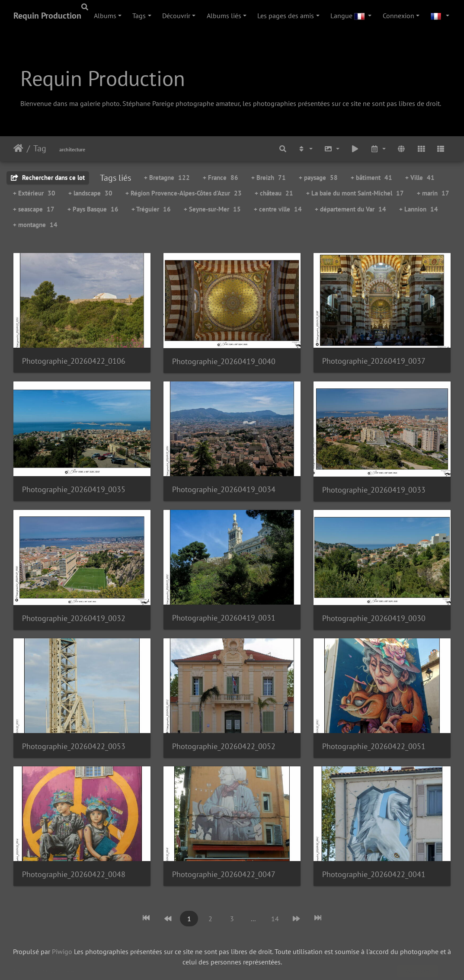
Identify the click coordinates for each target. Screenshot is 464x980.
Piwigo (62, 951)
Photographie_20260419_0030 (374, 618)
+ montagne (35, 225)
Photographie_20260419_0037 (374, 361)
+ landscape (90, 193)
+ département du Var (350, 209)
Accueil (18, 148)
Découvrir (176, 16)
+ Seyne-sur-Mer (212, 209)
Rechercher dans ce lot (48, 178)
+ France (221, 178)
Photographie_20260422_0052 (224, 746)
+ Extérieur (34, 193)
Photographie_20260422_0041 (374, 874)
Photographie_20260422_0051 (374, 746)
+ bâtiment (371, 178)
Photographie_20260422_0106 (74, 361)
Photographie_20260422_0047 (224, 874)
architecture (72, 149)
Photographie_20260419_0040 (224, 361)
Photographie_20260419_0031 (224, 618)
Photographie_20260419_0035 (74, 489)
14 (275, 919)
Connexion (398, 16)
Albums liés (224, 16)
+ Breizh (269, 178)
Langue (348, 16)
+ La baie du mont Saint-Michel (355, 193)
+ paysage (318, 178)
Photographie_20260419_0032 (74, 618)
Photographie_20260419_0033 (374, 490)
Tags (139, 16)
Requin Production (47, 16)
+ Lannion (419, 209)
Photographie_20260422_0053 (74, 746)
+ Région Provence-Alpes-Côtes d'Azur (184, 193)
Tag (40, 148)
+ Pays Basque (93, 209)
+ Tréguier (151, 209)
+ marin (433, 193)
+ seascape (34, 209)
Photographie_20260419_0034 (224, 489)
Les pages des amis (286, 16)
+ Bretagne (167, 178)
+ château (274, 193)
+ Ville (420, 178)
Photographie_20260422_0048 (74, 874)
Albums (105, 16)
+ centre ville (278, 209)
